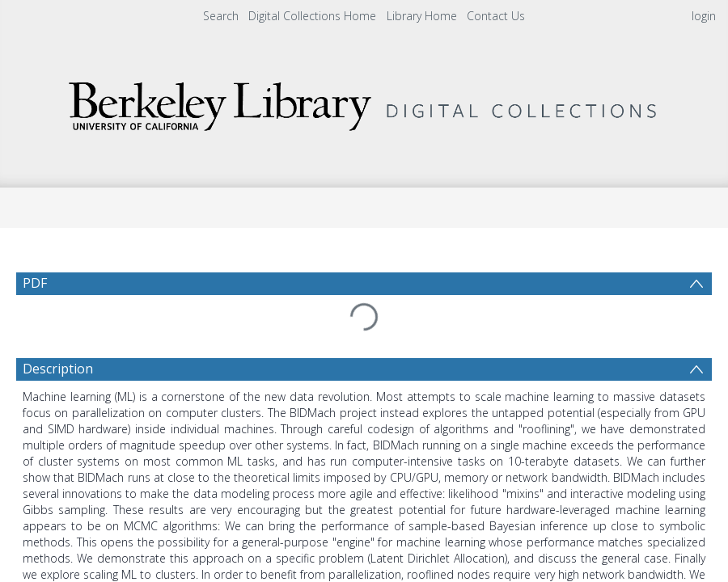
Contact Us (496, 16)
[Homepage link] (364, 102)
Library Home (422, 16)
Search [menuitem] (221, 16)
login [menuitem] (704, 16)
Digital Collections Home (312, 16)
